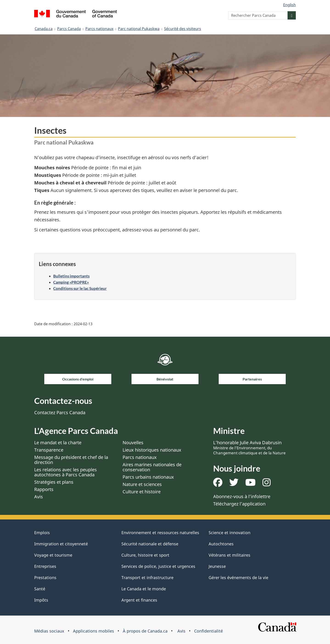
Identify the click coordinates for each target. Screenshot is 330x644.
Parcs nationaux (99, 29)
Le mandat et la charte (58, 443)
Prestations (45, 577)
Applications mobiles (94, 631)
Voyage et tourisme (53, 555)
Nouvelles (133, 443)
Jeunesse (217, 566)
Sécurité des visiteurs (183, 29)
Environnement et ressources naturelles (160, 533)
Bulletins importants (71, 276)
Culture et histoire (142, 492)
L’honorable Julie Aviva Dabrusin (249, 447)
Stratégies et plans (54, 482)
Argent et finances (139, 600)
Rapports (44, 489)
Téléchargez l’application (239, 504)
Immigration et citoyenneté (61, 544)
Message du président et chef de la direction (71, 460)
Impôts (41, 600)
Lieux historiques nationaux (152, 450)
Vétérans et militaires (229, 555)
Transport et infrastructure (147, 577)
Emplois (42, 533)
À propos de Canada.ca (145, 631)
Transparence (49, 450)
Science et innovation (229, 533)
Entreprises (45, 566)
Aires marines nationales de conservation (152, 467)
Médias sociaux (49, 631)
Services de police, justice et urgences (158, 566)
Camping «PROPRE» (71, 282)
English (289, 5)
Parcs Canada (69, 29)
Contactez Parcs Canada (60, 412)
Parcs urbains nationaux (148, 477)
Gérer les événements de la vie (238, 577)
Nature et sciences (142, 484)
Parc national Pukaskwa (139, 29)
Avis (39, 497)
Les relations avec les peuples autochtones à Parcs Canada (66, 472)
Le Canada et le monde (144, 589)
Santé (40, 589)
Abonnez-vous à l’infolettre (242, 496)
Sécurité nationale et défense (150, 544)
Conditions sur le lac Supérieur (80, 288)
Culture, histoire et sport (145, 555)
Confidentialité (208, 631)
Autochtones (221, 544)
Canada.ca (44, 29)
